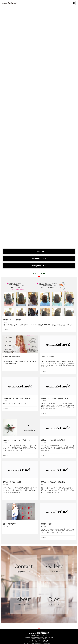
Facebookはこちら (39, 259)
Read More (5, 330)
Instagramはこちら (39, 266)
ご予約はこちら (39, 252)
